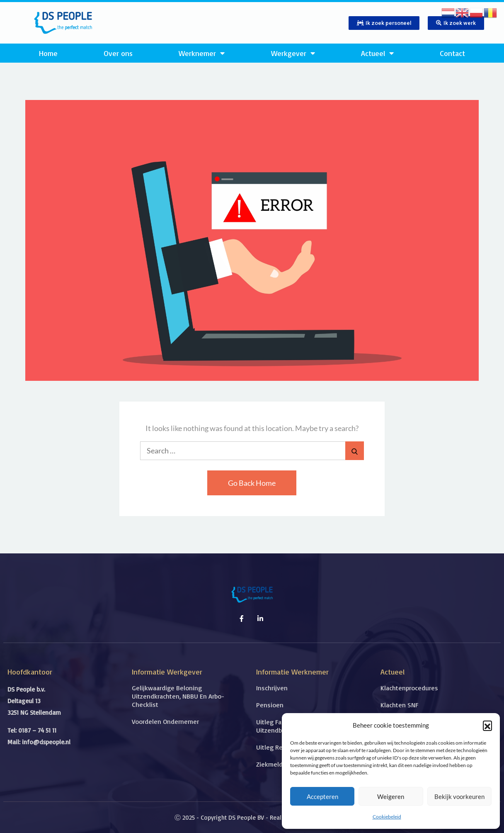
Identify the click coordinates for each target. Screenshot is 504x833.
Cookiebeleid (387, 817)
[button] (487, 725)
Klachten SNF (399, 705)
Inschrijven (272, 688)
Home (48, 53)
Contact (452, 53)
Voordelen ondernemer (165, 721)
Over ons (118, 53)
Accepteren (322, 796)
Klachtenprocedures (409, 688)
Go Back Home (252, 483)
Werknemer (202, 53)
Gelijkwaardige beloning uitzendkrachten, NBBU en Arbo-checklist (178, 696)
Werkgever (293, 53)
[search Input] (252, 451)
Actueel (377, 53)
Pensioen (270, 705)
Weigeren (391, 796)
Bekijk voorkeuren (459, 796)
